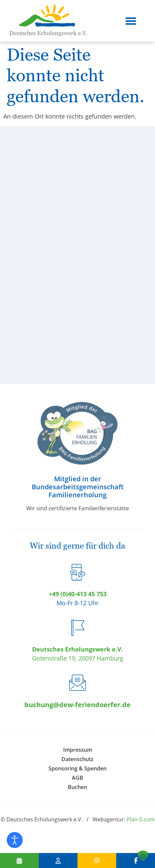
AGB (77, 778)
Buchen (77, 787)
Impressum (78, 750)
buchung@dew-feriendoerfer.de (77, 705)
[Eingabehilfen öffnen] (15, 840)
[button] (131, 21)
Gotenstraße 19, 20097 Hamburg (78, 658)
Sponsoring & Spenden (77, 768)
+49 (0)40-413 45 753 (78, 594)
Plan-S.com (141, 819)
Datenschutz (77, 759)
